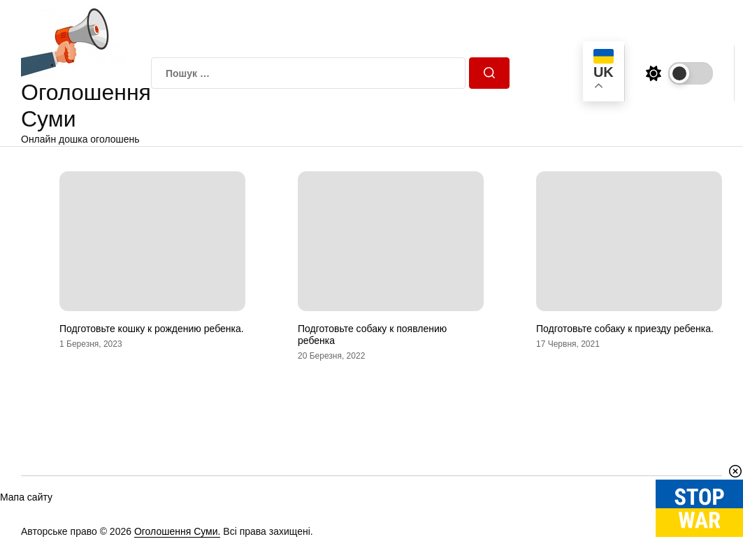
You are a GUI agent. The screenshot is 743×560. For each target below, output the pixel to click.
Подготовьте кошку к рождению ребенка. (152, 329)
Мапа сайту (26, 497)
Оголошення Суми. (178, 531)
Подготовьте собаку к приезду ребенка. (625, 329)
